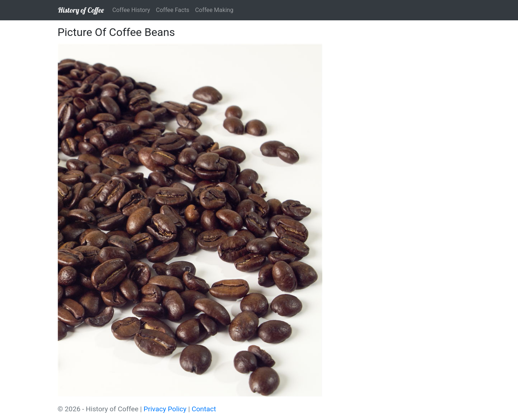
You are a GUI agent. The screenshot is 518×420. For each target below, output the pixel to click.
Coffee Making (214, 10)
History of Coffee (81, 10)
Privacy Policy (165, 409)
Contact (204, 409)
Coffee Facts (172, 10)
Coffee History (131, 10)
